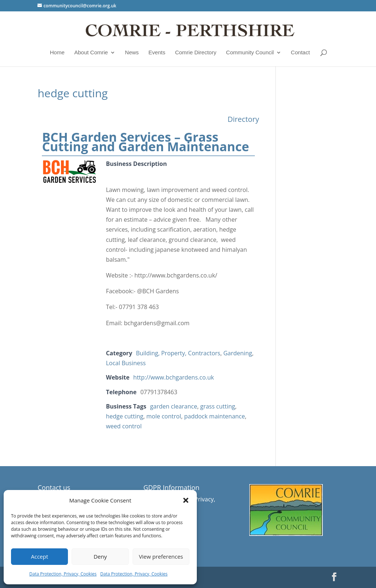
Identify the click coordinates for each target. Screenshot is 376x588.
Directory (243, 119)
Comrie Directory (196, 52)
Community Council (250, 52)
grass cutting (218, 406)
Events (157, 52)
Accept (39, 556)
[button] (186, 500)
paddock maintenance (214, 416)
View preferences (161, 556)
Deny (100, 556)
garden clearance (174, 406)
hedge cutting (124, 416)
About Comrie (91, 52)
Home (57, 52)
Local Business (126, 363)
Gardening (238, 353)
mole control (164, 416)
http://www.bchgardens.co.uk (174, 377)
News (132, 52)
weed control (124, 426)
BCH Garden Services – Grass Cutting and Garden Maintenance (145, 142)
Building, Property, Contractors (178, 353)
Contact (300, 52)
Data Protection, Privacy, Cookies (63, 574)
